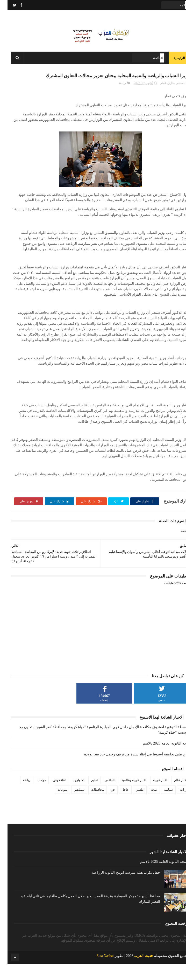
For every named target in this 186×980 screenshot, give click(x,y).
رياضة (115, 99)
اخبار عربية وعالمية (126, 796)
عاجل (118, 806)
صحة (146, 806)
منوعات (55, 806)
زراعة (176, 806)
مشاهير (72, 806)
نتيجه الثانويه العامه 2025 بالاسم (159, 759)
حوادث (34, 796)
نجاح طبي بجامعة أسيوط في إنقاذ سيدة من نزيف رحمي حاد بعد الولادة (130, 770)
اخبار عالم (173, 796)
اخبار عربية (153, 796)
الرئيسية (172, 62)
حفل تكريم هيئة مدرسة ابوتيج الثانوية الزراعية (118, 889)
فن (105, 806)
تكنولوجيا (71, 796)
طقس (132, 806)
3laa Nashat (98, 972)
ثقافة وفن (52, 796)
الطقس (102, 796)
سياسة (161, 806)
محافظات (90, 806)
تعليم (87, 796)
